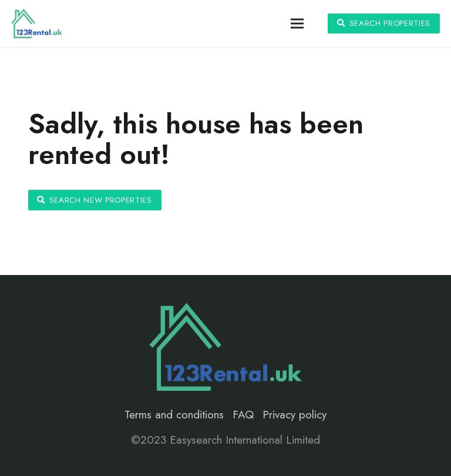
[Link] (37, 24)
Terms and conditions (174, 415)
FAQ (243, 415)
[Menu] (297, 24)
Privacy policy (295, 415)
